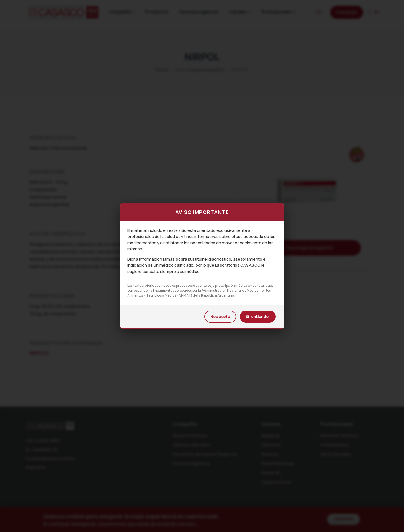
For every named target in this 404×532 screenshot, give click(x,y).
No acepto (220, 316)
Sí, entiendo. (258, 316)
